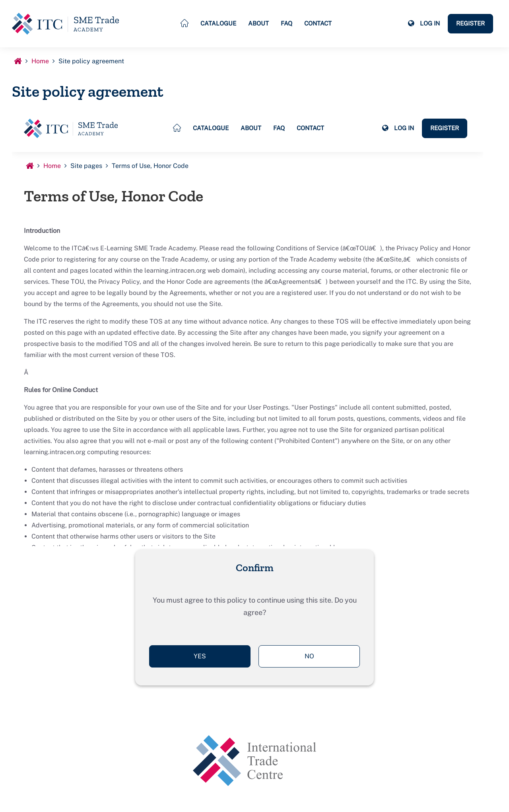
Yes (200, 656)
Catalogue (218, 23)
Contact (318, 23)
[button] (411, 23)
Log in (430, 23)
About (258, 23)
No (309, 656)
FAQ (287, 23)
